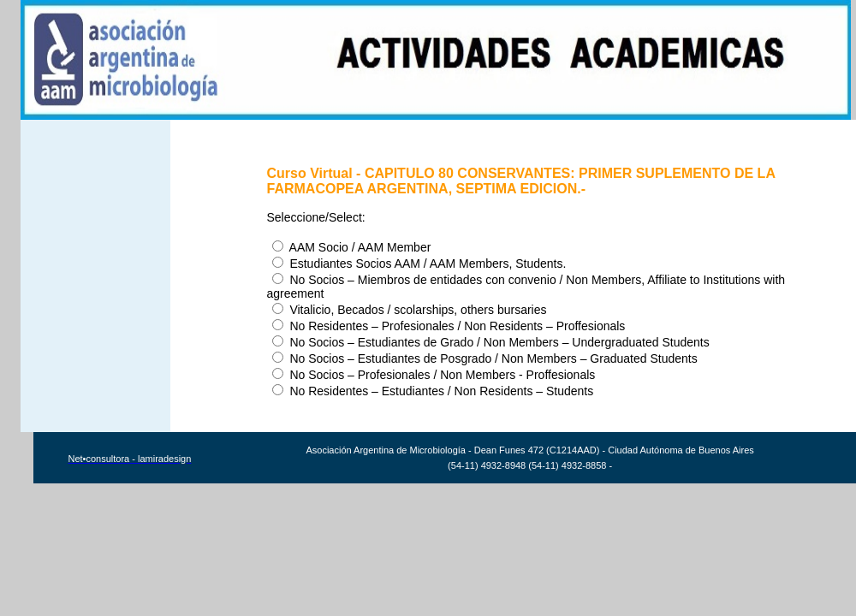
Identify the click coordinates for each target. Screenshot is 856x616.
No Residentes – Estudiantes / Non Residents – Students (433, 391)
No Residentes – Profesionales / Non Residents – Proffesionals (449, 326)
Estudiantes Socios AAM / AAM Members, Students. (419, 264)
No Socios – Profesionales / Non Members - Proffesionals (434, 375)
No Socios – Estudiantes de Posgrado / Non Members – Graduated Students (484, 358)
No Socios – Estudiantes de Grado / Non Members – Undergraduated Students (490, 342)
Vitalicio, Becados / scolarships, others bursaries (409, 310)
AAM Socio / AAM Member (351, 247)
